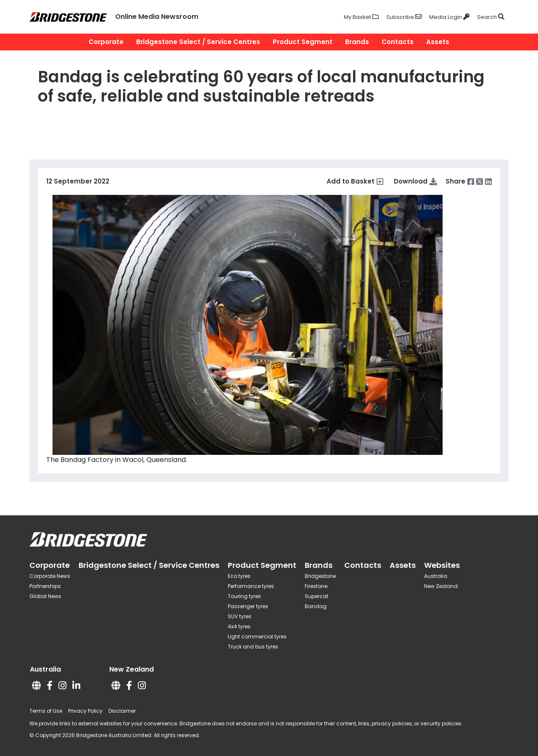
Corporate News (50, 576)
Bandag (316, 606)
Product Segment (303, 42)
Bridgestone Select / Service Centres (198, 42)
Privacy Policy (85, 711)
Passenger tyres (248, 606)
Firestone (316, 586)
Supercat (316, 596)
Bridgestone (320, 576)
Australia (436, 576)
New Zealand (441, 586)
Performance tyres (251, 586)
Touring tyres (244, 596)
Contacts (398, 42)
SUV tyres (240, 616)
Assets (438, 42)
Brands (357, 42)
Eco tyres (239, 576)
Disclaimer (122, 711)
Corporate (106, 42)
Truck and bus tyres (253, 647)
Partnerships (45, 586)
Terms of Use (46, 711)
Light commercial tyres (257, 637)
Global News (45, 596)
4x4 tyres (239, 626)
